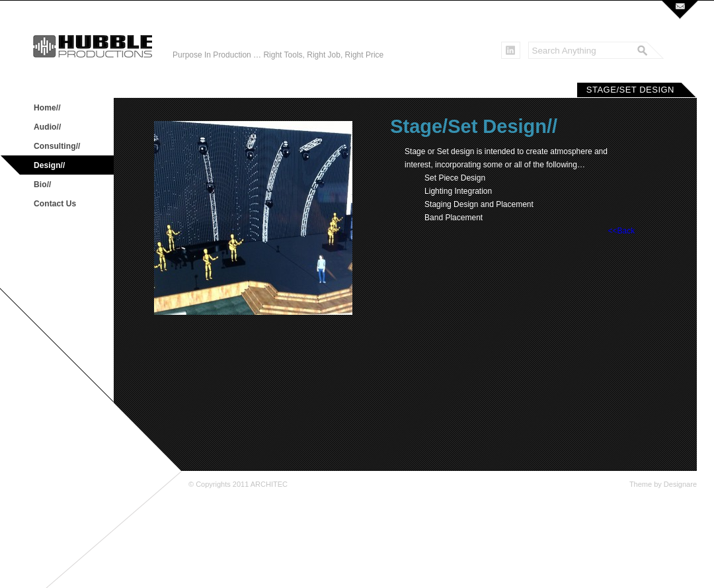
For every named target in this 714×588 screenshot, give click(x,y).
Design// (49, 165)
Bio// (43, 185)
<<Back (621, 231)
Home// (47, 108)
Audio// (47, 127)
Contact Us (55, 204)
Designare (680, 484)
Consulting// (57, 146)
